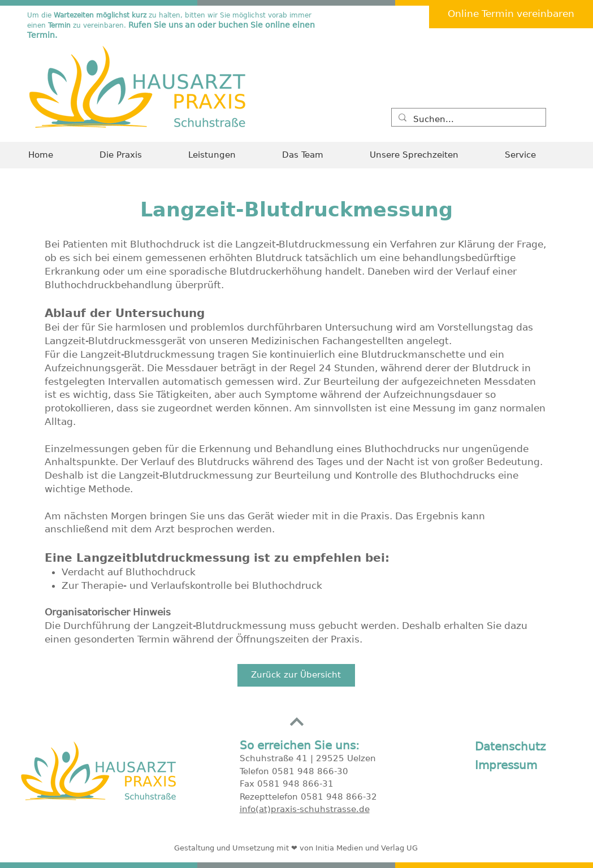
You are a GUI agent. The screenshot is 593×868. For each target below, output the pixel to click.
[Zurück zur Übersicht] (296, 675)
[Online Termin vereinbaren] (511, 14)
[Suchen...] (468, 120)
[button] (535, 155)
